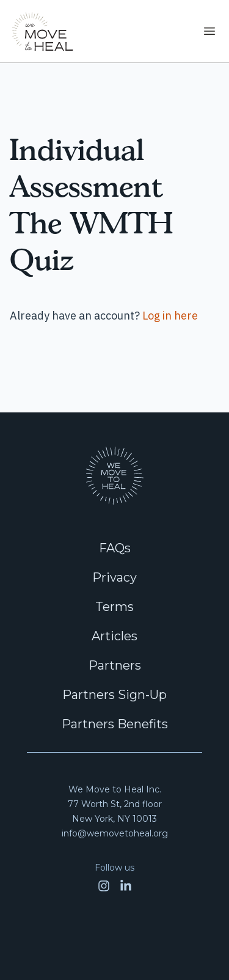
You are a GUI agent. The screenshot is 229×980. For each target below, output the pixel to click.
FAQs (115, 548)
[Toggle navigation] (209, 31)
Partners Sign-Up (114, 695)
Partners (115, 665)
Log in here (170, 316)
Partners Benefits (115, 724)
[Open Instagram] (104, 886)
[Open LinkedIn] (126, 886)
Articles (114, 636)
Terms (114, 607)
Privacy (114, 577)
